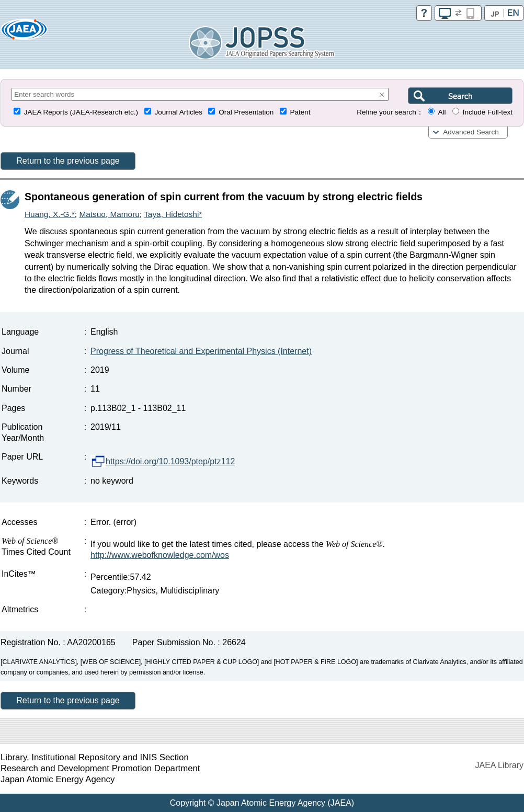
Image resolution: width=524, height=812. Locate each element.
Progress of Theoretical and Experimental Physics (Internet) (201, 351)
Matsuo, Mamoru (109, 214)
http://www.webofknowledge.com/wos (160, 555)
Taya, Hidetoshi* (173, 214)
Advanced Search (471, 132)
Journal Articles (178, 112)
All (442, 112)
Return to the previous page (68, 161)
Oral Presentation (246, 112)
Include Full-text (488, 112)
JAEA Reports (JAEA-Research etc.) (81, 112)
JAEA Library (499, 765)
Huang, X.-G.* (50, 214)
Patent (300, 112)
